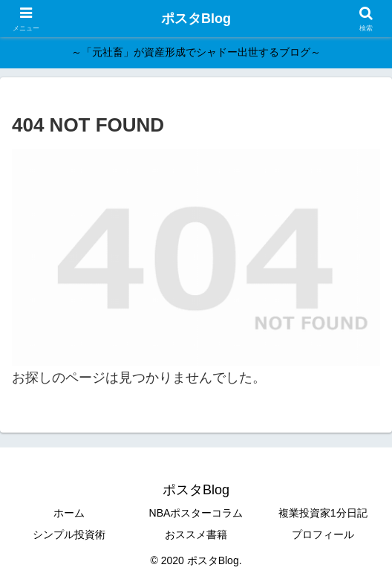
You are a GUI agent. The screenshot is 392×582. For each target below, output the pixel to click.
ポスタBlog (196, 19)
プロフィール (323, 534)
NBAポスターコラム (196, 513)
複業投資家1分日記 (323, 513)
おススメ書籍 (196, 534)
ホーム (69, 513)
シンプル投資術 (69, 534)
